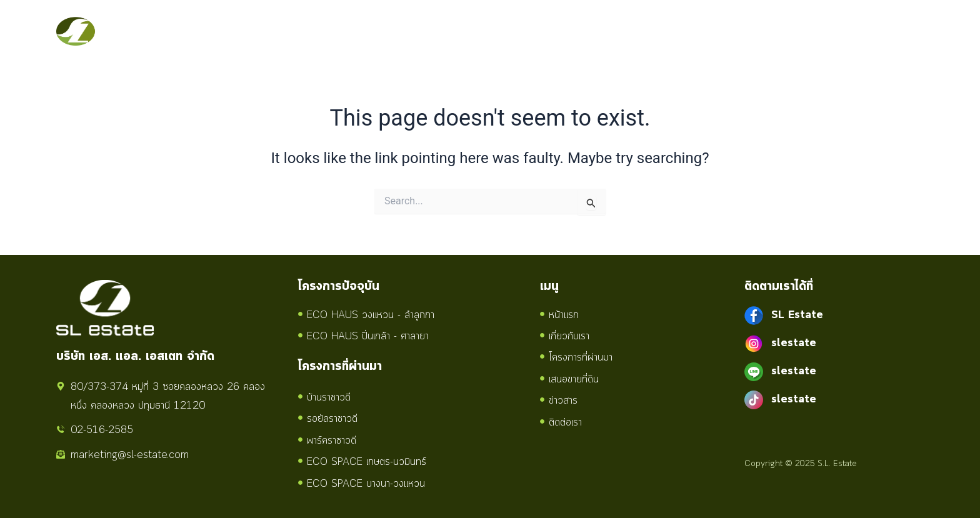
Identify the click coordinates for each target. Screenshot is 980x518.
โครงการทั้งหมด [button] (482, 31)
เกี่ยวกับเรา (387, 31)
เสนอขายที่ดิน (583, 31)
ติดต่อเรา (717, 31)
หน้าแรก (319, 31)
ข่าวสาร (656, 31)
